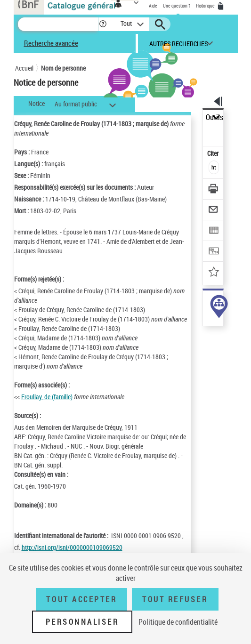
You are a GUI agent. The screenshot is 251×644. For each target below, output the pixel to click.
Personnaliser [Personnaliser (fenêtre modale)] (82, 622)
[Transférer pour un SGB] (214, 252)
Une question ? (177, 6)
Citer (214, 153)
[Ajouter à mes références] (214, 273)
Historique (206, 6)
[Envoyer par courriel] (214, 211)
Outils (215, 117)
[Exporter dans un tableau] (214, 231)
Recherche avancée (51, 43)
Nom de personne (63, 68)
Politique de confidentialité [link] (178, 622)
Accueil (24, 68)
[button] (103, 24)
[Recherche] (58, 24)
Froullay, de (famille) (47, 397)
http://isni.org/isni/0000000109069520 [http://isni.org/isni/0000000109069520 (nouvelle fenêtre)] (72, 547)
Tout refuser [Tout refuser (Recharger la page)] (175, 599)
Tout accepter (81, 599)
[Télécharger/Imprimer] (214, 190)
